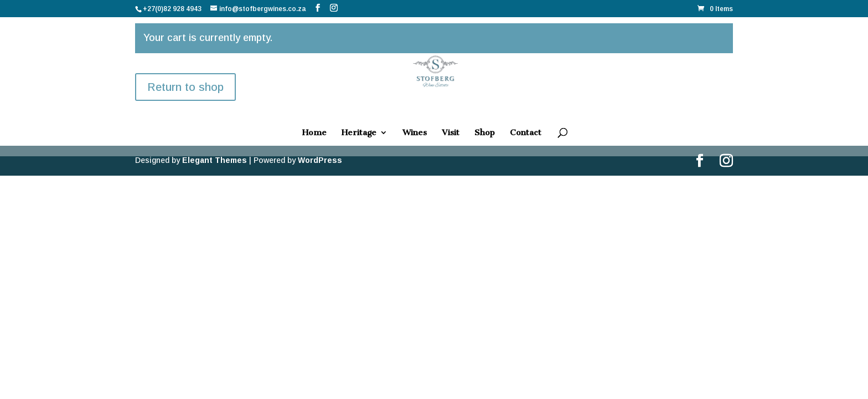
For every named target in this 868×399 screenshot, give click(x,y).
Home (314, 133)
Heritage (359, 133)
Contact (526, 133)
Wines (415, 133)
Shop (485, 133)
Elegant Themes (215, 160)
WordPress (320, 160)
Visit (451, 133)
